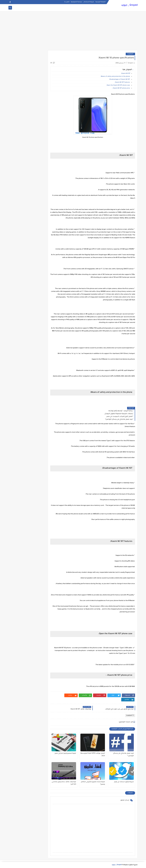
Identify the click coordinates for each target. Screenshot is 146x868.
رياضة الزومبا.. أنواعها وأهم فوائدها (121, 411)
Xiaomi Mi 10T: (126, 74)
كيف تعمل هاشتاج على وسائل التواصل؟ (119, 419)
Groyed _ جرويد (129, 5)
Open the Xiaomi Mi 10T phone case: (118, 85)
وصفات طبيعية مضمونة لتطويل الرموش (119, 414)
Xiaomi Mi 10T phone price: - (121, 88)
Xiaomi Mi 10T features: (122, 82)
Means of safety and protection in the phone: (115, 77)
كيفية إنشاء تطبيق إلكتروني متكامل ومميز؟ (93, 783)
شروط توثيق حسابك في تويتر (124, 782)
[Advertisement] (73, 32)
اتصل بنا (67, 2)
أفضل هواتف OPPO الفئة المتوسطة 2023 (93, 755)
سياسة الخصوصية (77, 2)
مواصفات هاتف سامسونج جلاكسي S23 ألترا (64, 783)
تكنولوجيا (130, 54)
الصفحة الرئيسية (101, 2)
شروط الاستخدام (89, 2)
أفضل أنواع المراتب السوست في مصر (120, 417)
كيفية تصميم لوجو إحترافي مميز (65, 753)
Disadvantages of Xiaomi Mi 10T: (120, 79)
